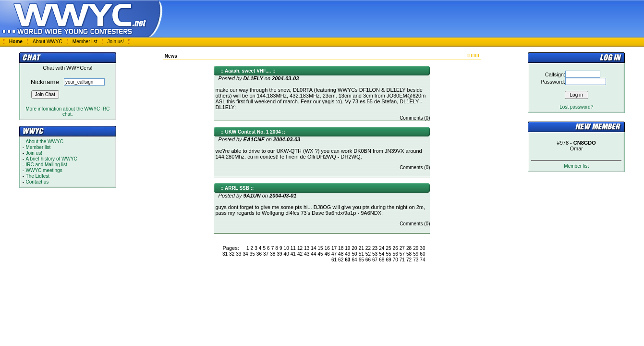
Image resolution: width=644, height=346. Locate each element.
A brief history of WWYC (52, 159)
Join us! (116, 42)
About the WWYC (45, 142)
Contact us (37, 182)
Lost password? (576, 107)
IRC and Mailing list (47, 165)
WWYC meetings (44, 170)
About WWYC (48, 42)
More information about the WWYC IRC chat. (67, 111)
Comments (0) (415, 118)
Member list (85, 42)
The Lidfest (38, 176)
